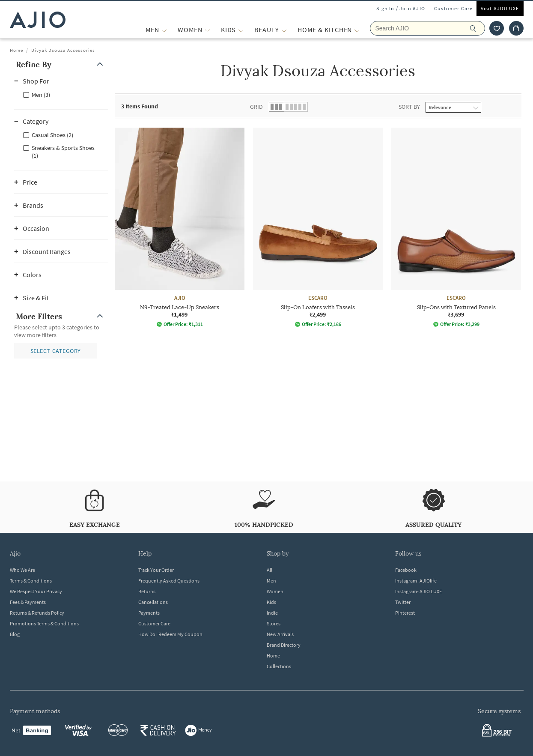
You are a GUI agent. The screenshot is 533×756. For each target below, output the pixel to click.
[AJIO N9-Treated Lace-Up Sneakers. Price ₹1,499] (180, 227)
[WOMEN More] (207, 30)
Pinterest (405, 613)
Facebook (406, 570)
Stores (274, 623)
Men (271, 581)
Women (275, 591)
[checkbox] (61, 94)
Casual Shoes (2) (52, 135)
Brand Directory (284, 645)
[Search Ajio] (427, 28)
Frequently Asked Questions (169, 581)
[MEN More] (164, 30)
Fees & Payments (28, 602)
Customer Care (454, 8)
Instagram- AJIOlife (416, 581)
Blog (15, 634)
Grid (256, 107)
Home (16, 50)
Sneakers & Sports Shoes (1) (63, 152)
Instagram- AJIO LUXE (418, 591)
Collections (279, 666)
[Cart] (516, 28)
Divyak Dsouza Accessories (63, 50)
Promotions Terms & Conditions (44, 623)
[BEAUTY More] (284, 30)
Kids (271, 602)
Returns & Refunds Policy (37, 613)
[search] (478, 28)
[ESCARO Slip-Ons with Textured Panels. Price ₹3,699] (456, 227)
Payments (149, 613)
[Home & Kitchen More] (357, 30)
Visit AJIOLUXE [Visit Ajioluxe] (500, 8)
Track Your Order (156, 570)
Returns (147, 591)
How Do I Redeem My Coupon (170, 634)
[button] (61, 64)
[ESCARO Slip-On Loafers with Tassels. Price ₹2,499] (318, 227)
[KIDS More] (241, 30)
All (269, 570)
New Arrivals (280, 634)
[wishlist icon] (497, 28)
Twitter (403, 602)
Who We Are (22, 570)
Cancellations (153, 602)
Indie (272, 613)
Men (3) (41, 95)
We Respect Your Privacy (36, 591)
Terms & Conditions (31, 581)
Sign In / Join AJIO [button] (401, 8)
